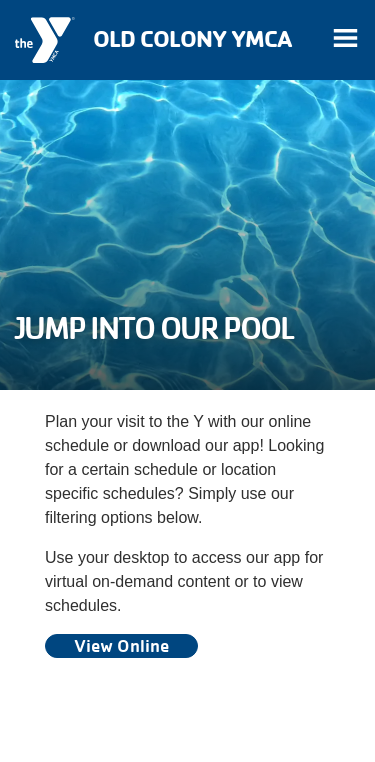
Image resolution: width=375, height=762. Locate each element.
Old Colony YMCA (192, 38)
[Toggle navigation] (345, 40)
